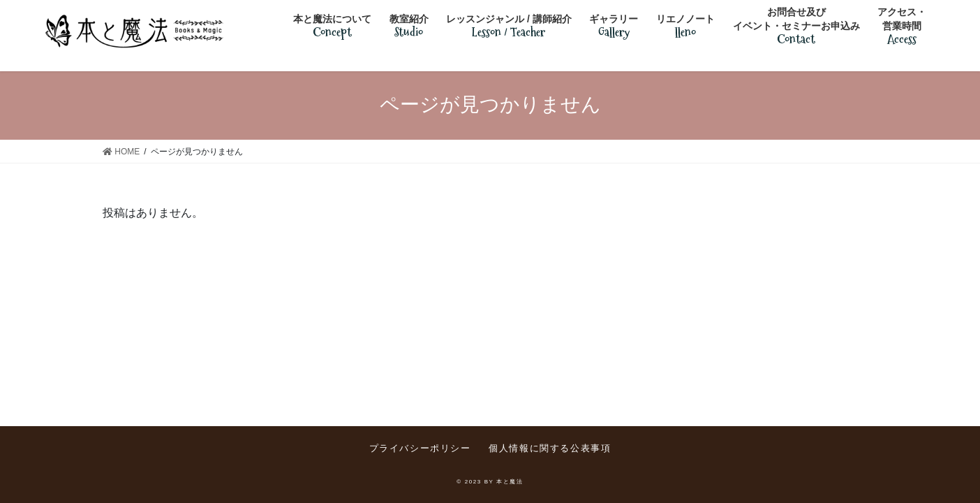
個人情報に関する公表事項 (550, 448)
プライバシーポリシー (420, 448)
